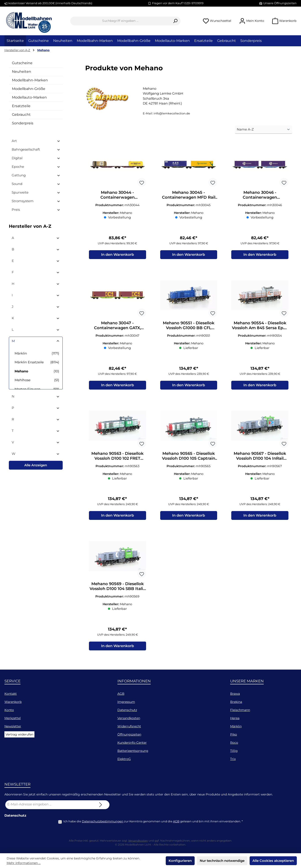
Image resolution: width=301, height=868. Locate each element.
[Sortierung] (263, 130)
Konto (9, 710)
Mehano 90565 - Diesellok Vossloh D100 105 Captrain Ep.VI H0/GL (189, 456)
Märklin (236, 726)
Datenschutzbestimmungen (103, 821)
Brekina (236, 702)
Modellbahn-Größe (29, 89)
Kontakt (11, 694)
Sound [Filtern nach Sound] (36, 184)
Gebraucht (21, 115)
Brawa (235, 694)
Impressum (126, 702)
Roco (234, 743)
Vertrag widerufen (19, 734)
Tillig (234, 751)
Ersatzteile (21, 106)
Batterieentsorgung (133, 751)
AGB (121, 694)
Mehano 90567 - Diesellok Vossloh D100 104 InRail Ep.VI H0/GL (260, 456)
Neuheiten (22, 72)
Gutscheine (22, 63)
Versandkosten (129, 718)
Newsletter (13, 726)
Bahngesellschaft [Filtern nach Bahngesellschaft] (36, 149)
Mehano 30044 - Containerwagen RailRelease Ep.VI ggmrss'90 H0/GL (117, 195)
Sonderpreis (23, 123)
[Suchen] (175, 21)
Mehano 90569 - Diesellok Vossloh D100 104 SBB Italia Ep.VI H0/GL (118, 587)
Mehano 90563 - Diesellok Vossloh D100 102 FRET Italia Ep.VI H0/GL (117, 456)
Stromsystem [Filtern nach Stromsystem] (36, 201)
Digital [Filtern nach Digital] (36, 158)
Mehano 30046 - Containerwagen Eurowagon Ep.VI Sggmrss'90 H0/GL (260, 195)
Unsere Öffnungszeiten (280, 3)
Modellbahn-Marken (30, 80)
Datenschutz (127, 710)
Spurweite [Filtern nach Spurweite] (36, 192)
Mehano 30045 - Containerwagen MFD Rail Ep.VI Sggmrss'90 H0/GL (189, 195)
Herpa (235, 718)
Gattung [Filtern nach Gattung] (36, 175)
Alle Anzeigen (36, 465)
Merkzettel (13, 718)
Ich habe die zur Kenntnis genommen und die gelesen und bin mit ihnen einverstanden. (153, 821)
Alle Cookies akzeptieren (273, 861)
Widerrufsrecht (129, 726)
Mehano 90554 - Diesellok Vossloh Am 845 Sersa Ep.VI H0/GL (260, 326)
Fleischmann (240, 710)
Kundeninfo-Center (132, 743)
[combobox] (120, 21)
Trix (233, 759)
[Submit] (101, 805)
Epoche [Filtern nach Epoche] (36, 167)
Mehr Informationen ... (24, 863)
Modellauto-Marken (29, 97)
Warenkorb (13, 702)
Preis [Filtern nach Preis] (36, 210)
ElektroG (124, 759)
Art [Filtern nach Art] (36, 141)
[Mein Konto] (252, 21)
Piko (234, 734)
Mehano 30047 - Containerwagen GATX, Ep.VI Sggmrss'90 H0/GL (118, 326)
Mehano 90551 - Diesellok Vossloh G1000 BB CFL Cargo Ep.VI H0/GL (189, 326)
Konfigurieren (180, 861)
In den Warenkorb (118, 255)
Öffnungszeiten (129, 734)
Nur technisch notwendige (222, 861)
